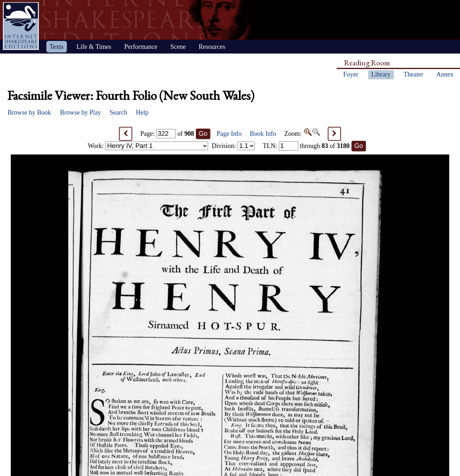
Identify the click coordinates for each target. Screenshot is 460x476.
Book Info (263, 134)
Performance (141, 47)
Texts (57, 47)
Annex (445, 74)
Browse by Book (29, 112)
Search (118, 112)
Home (21, 26)
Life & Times (94, 47)
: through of (306, 146)
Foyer (351, 74)
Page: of (167, 134)
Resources (212, 47)
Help (142, 112)
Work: (148, 146)
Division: (233, 146)
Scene (178, 47)
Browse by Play (80, 112)
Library (381, 74)
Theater (413, 74)
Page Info (229, 134)
